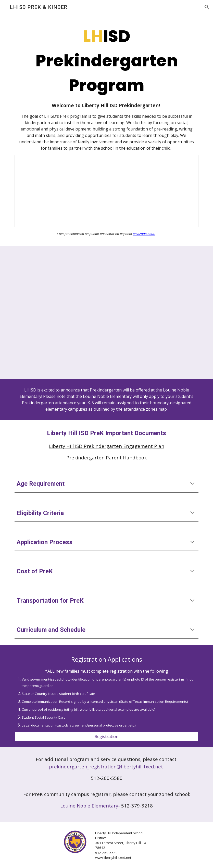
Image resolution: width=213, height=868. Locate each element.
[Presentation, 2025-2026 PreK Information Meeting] (107, 191)
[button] (207, 7)
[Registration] (107, 736)
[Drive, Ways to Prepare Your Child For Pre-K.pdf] (59, 312)
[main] (107, 88)
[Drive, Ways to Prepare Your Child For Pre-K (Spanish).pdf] (154, 312)
